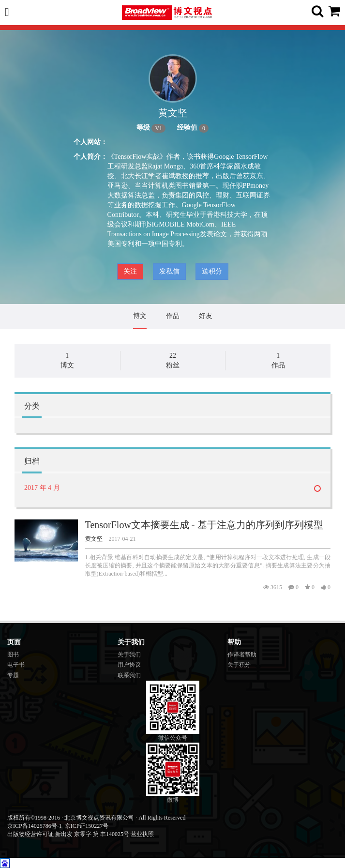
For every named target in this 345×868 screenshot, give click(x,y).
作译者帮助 (242, 655)
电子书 (16, 665)
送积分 (212, 271)
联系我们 (129, 675)
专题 (13, 675)
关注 (130, 271)
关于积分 (239, 665)
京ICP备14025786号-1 (35, 826)
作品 (173, 316)
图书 (13, 655)
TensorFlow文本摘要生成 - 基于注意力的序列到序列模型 (204, 525)
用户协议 (129, 665)
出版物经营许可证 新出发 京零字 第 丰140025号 (68, 834)
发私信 (169, 271)
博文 (140, 316)
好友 (206, 316)
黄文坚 (94, 539)
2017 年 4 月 (42, 488)
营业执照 (142, 834)
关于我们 (129, 655)
